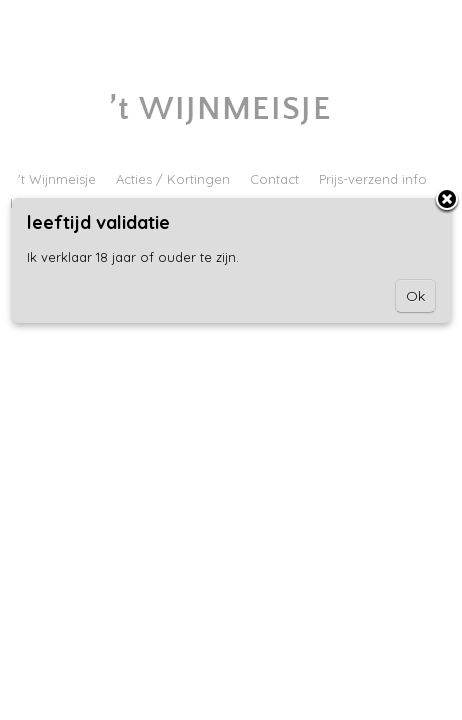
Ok (415, 296)
